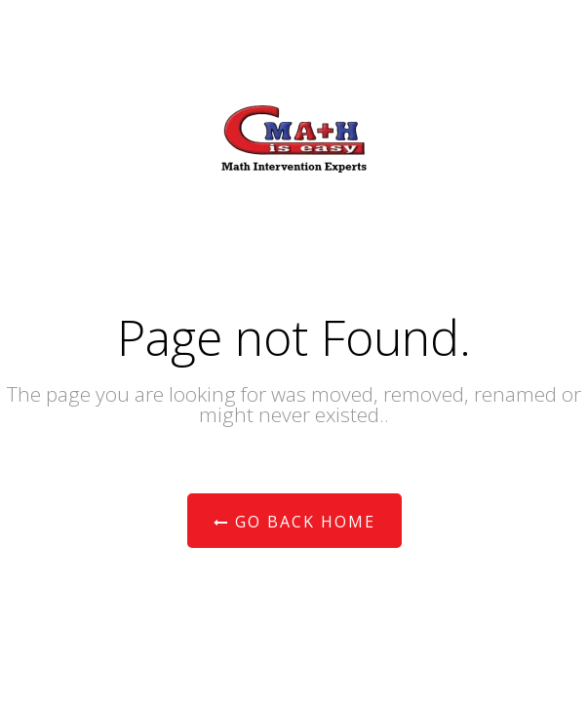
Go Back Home (294, 522)
